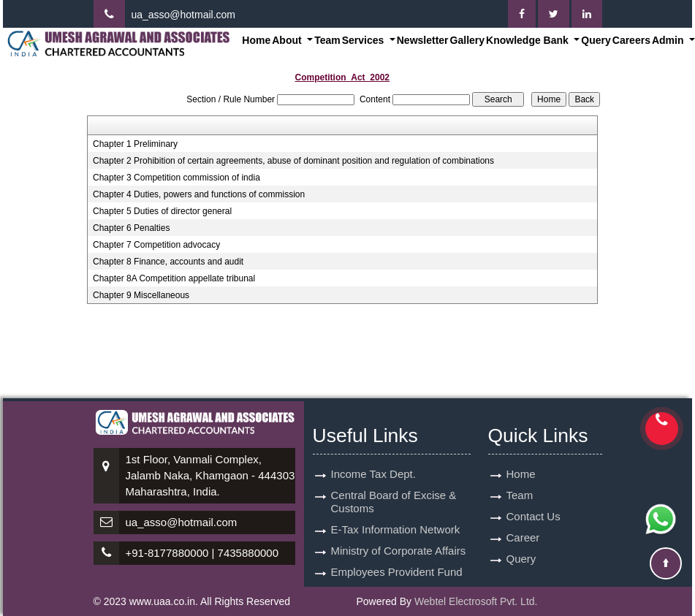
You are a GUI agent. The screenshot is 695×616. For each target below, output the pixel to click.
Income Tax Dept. (373, 474)
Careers (631, 40)
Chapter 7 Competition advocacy (156, 245)
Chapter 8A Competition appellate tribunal (174, 278)
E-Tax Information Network (396, 529)
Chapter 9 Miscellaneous (141, 295)
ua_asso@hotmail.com (183, 15)
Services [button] (365, 40)
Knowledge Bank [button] (529, 40)
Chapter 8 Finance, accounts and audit (168, 262)
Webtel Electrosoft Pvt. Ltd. (476, 601)
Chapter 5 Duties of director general (162, 211)
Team (327, 40)
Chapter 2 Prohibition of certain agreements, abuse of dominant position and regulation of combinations (293, 161)
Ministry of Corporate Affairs (399, 551)
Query (596, 40)
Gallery (467, 40)
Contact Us (533, 516)
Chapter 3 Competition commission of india (176, 178)
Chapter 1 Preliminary (135, 144)
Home (256, 40)
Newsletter (423, 40)
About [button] (288, 40)
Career (523, 537)
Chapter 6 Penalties (131, 228)
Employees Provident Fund (397, 572)
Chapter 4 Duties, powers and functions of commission (199, 194)
